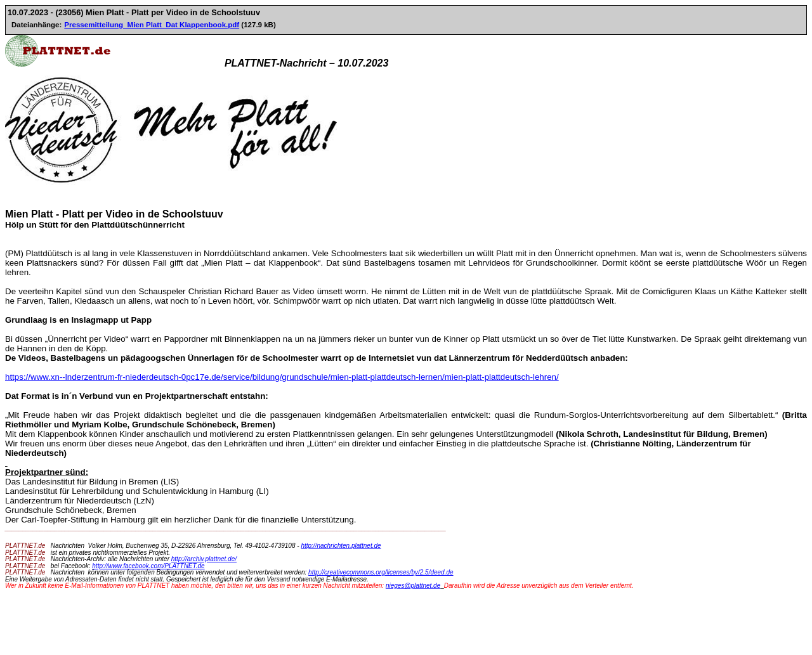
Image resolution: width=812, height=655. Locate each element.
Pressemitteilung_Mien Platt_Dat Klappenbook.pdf (152, 25)
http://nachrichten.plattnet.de (341, 546)
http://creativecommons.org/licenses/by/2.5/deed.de (381, 572)
